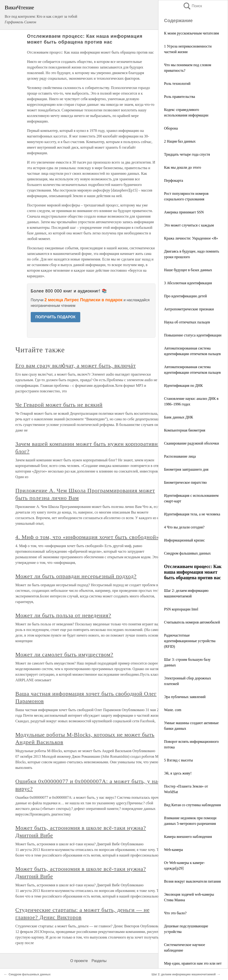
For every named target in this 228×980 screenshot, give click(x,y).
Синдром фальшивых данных (187, 553)
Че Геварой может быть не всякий (59, 405)
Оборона (171, 128)
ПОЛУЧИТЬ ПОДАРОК (55, 317)
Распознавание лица (180, 456)
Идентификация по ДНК (183, 385)
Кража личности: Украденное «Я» (191, 238)
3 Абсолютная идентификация (188, 283)
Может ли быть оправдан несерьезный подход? (76, 576)
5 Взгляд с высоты (178, 760)
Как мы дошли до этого (183, 167)
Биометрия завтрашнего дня (186, 469)
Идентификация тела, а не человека (192, 514)
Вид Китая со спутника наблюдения (192, 805)
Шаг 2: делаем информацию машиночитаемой (184, 974)
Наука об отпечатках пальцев (187, 322)
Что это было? (175, 913)
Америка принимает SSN (184, 212)
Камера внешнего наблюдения (188, 837)
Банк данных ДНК (179, 417)
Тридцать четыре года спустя (187, 154)
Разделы (99, 961)
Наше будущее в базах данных (188, 270)
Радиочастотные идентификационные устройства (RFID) (190, 641)
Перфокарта (174, 180)
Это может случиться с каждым (189, 225)
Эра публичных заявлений (185, 697)
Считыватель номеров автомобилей (192, 622)
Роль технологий (177, 84)
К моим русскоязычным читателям (191, 33)
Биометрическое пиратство (185, 482)
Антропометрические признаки (189, 309)
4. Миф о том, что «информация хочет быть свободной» (87, 537)
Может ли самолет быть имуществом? (64, 654)
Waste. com (173, 710)
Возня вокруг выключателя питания (192, 881)
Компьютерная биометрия (185, 430)
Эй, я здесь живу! (178, 773)
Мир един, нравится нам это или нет (193, 963)
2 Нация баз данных (180, 141)
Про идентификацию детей (185, 296)
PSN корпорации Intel (181, 609)
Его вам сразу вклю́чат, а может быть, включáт (76, 366)
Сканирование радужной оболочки (191, 443)
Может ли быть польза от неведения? (63, 615)
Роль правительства (179, 97)
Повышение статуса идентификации (193, 335)
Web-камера (173, 850)
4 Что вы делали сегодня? (184, 527)
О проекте (79, 961)
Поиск (192, 6)
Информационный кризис (184, 540)
